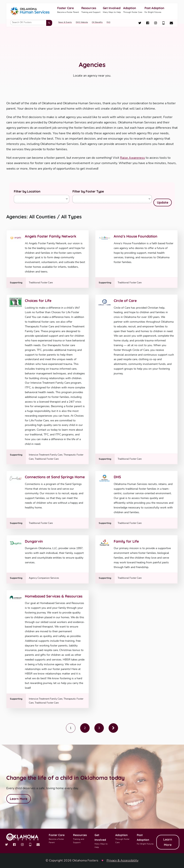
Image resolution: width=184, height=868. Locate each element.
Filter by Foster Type (88, 191)
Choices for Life (38, 301)
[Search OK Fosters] (31, 23)
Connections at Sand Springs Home (55, 477)
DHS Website (82, 22)
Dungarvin (34, 541)
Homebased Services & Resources (54, 596)
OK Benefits (97, 22)
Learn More (19, 799)
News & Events (65, 22)
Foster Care (68, 10)
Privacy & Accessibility (123, 860)
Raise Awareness (132, 158)
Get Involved (112, 10)
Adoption (133, 10)
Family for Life (126, 541)
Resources (91, 10)
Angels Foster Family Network (51, 236)
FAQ (108, 22)
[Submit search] (49, 23)
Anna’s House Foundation (136, 236)
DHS (117, 477)
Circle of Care (125, 301)
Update (163, 202)
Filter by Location (27, 191)
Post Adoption (154, 10)
